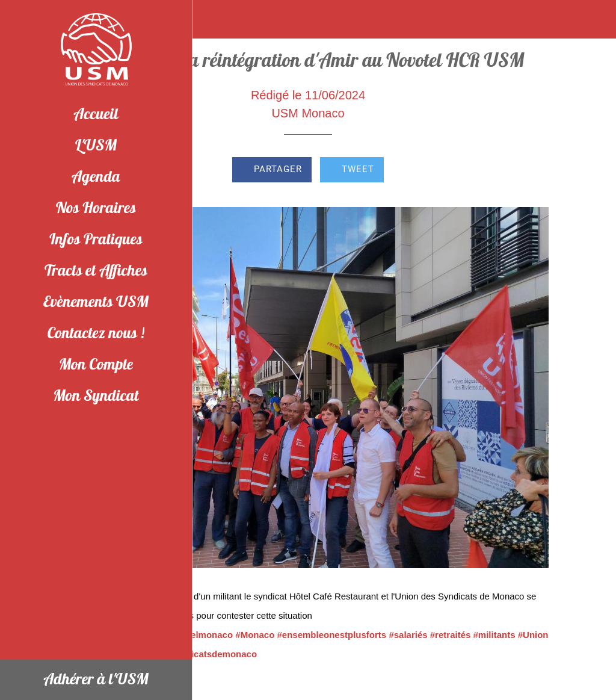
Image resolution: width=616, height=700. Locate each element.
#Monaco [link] (255, 635)
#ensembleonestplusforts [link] (331, 635)
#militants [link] (494, 635)
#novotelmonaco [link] (197, 635)
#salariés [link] (408, 635)
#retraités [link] (451, 635)
